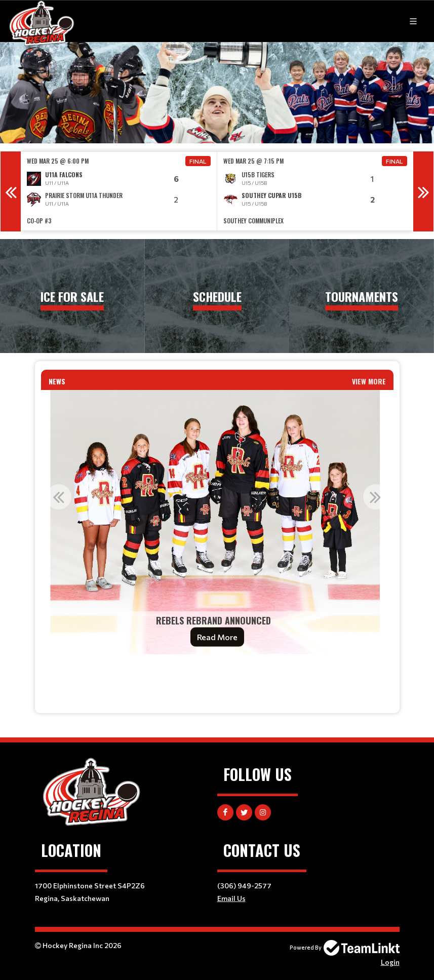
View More (369, 381)
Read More (217, 637)
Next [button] (423, 191)
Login (390, 962)
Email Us (231, 898)
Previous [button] (11, 191)
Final (198, 161)
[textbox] (217, 676)
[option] (119, 191)
